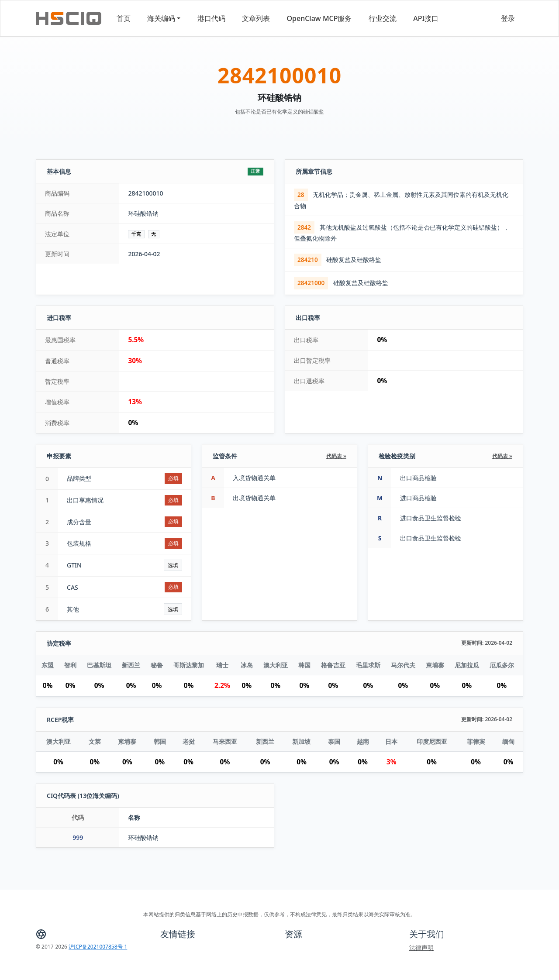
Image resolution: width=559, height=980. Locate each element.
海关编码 (161, 18)
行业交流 (383, 18)
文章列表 (256, 18)
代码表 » (336, 456)
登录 (508, 18)
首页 (124, 18)
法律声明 (421, 947)
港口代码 (211, 18)
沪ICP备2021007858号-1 (98, 947)
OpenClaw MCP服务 (319, 18)
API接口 (426, 18)
